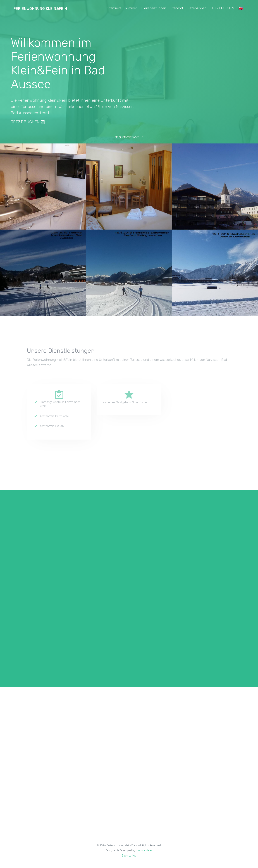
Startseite (114, 8)
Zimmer (131, 8)
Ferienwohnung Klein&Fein (40, 9)
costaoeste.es (144, 851)
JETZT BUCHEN (223, 8)
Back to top (129, 856)
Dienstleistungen (154, 8)
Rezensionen (197, 8)
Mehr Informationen (129, 137)
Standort (177, 8)
